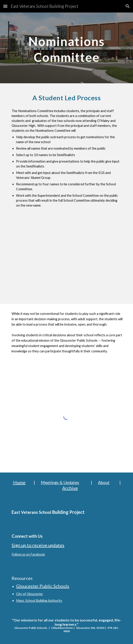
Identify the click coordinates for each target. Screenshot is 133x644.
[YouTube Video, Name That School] (66, 260)
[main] (66, 48)
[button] (5, 6)
